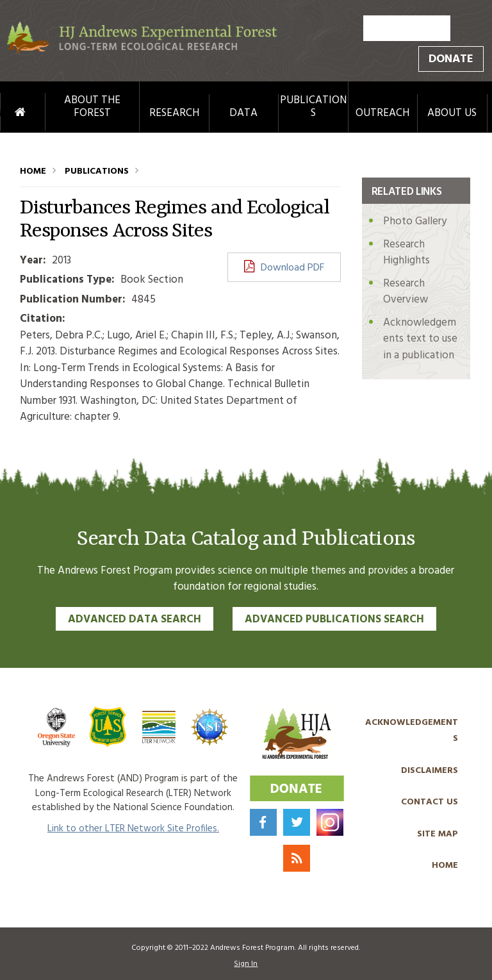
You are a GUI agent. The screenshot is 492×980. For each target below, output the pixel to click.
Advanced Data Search (135, 619)
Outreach (382, 113)
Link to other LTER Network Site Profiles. (133, 829)
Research (174, 113)
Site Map (438, 834)
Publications (313, 107)
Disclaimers (430, 771)
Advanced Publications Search (334, 619)
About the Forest (92, 107)
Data (243, 113)
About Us (452, 113)
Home (8, 113)
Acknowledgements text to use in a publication (420, 339)
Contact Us (430, 802)
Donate (451, 59)
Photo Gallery (415, 221)
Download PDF (292, 268)
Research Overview (406, 292)
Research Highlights (406, 253)
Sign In (246, 964)
